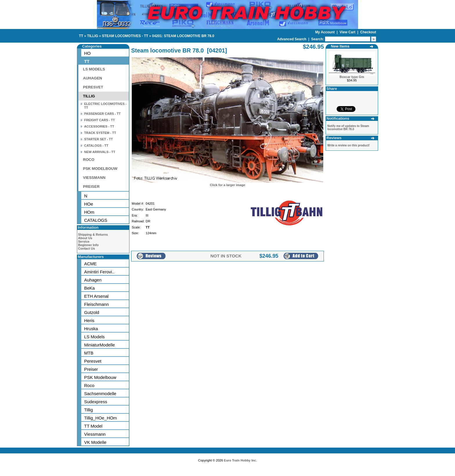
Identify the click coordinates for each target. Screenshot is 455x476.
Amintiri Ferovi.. (99, 272)
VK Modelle (95, 442)
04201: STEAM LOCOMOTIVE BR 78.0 (183, 36)
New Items (340, 46)
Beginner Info (88, 245)
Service (84, 241)
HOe (89, 204)
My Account (325, 32)
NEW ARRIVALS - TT (100, 152)
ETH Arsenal (96, 296)
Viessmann (95, 434)
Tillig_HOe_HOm (101, 418)
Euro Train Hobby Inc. (241, 460)
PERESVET (93, 87)
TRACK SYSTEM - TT (100, 133)
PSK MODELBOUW (100, 169)
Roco (89, 385)
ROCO (89, 160)
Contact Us (86, 248)
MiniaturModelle (100, 345)
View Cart (348, 32)
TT (81, 36)
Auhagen (93, 280)
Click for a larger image (228, 185)
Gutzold (92, 312)
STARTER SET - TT (99, 139)
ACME (90, 264)
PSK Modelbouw (100, 377)
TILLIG (93, 36)
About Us (85, 238)
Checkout (368, 32)
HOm (89, 212)
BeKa (90, 288)
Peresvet (93, 361)
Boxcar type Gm (352, 77)
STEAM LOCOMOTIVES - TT (125, 36)
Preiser (91, 369)
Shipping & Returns (93, 235)
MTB (89, 353)
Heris (89, 320)
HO (87, 53)
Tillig (89, 410)
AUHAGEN (93, 78)
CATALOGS (96, 220)
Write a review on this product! (349, 145)
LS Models (94, 337)
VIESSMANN (94, 178)
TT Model (93, 426)
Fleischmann (96, 304)
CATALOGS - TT (96, 146)
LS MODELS (94, 69)
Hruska (91, 329)
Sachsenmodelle (100, 394)
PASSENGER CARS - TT (102, 114)
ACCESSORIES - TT (99, 126)
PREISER (91, 187)
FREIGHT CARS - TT (100, 120)
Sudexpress (96, 402)
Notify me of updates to (348, 128)
